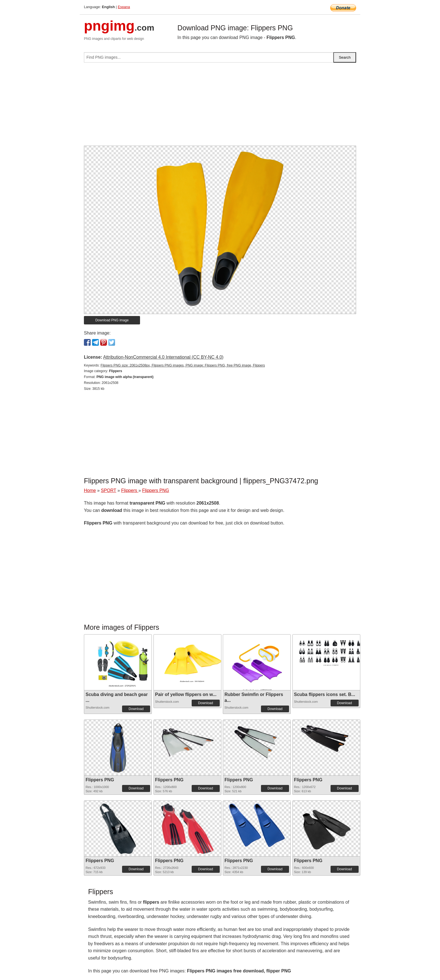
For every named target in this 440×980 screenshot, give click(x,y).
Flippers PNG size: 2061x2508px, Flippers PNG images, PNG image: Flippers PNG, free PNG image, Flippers (183, 365)
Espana (124, 7)
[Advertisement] (220, 106)
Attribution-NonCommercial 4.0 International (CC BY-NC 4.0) (163, 357)
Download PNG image (112, 320)
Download (136, 709)
